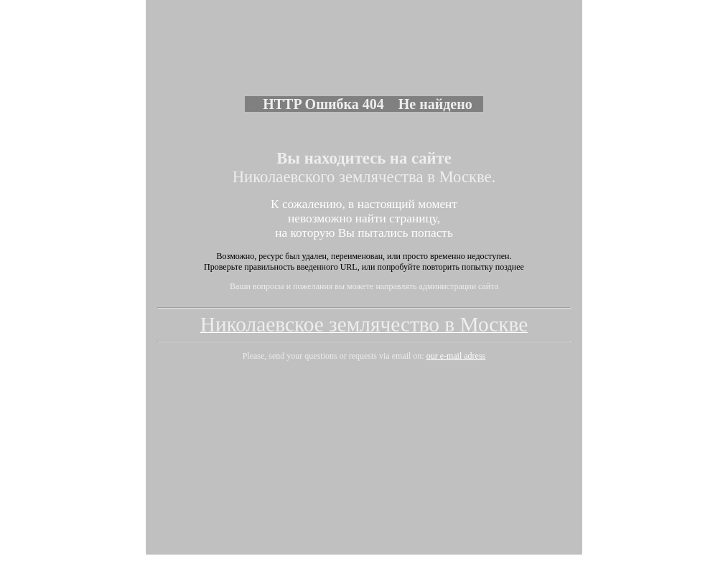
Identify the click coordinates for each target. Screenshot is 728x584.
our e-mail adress (456, 324)
